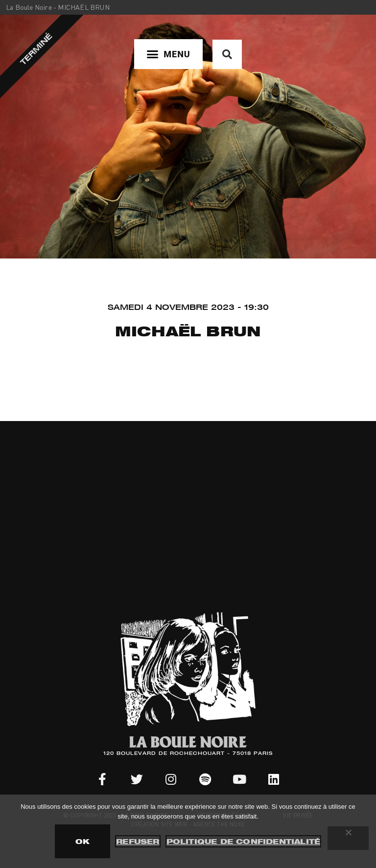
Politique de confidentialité (244, 841)
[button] (168, 54)
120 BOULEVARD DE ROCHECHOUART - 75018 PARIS (188, 754)
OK (82, 841)
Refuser (138, 841)
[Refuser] (348, 838)
